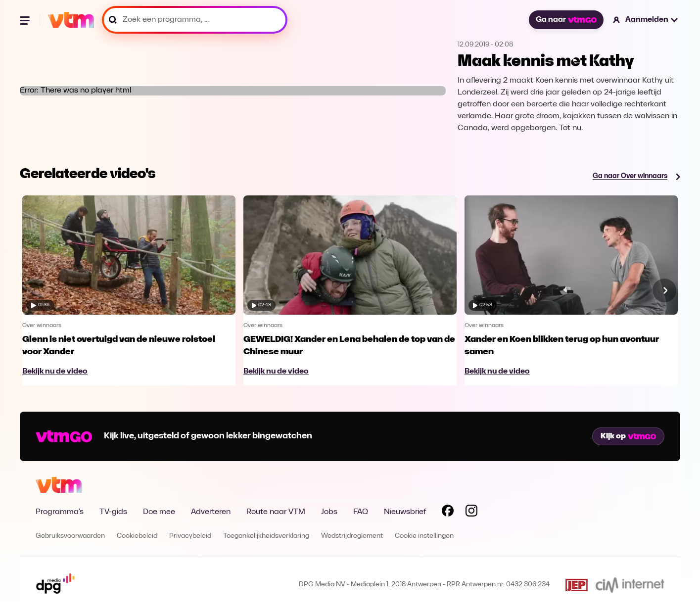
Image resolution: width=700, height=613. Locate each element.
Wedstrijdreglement (352, 536)
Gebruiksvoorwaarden (70, 536)
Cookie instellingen (424, 536)
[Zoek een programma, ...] (195, 20)
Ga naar (566, 20)
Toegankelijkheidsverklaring (266, 536)
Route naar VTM (276, 512)
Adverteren (211, 512)
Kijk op (628, 436)
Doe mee (159, 512)
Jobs (329, 512)
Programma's (60, 512)
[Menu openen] (26, 20)
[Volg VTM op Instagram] (471, 513)
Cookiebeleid (137, 536)
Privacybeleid (190, 536)
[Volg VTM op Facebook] (448, 513)
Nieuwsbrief (405, 512)
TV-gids (113, 512)
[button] (646, 20)
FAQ (361, 512)
